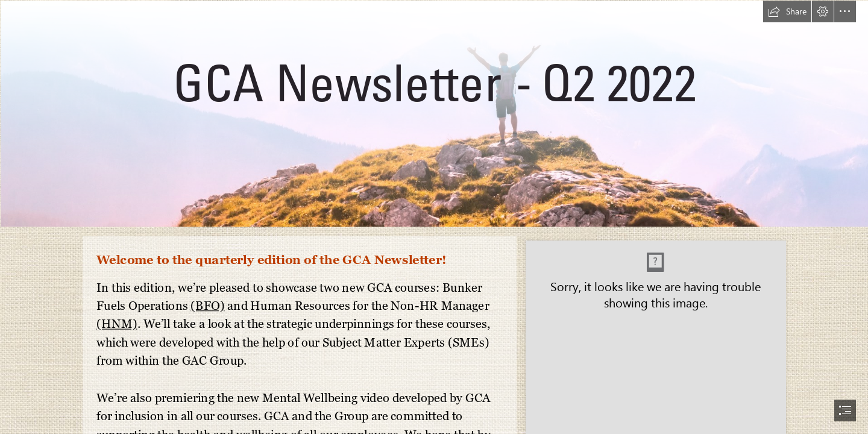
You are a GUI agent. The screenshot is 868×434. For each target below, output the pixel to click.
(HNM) (117, 324)
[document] (434, 217)
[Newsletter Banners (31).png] (434, 113)
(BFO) (207, 305)
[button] (787, 11)
